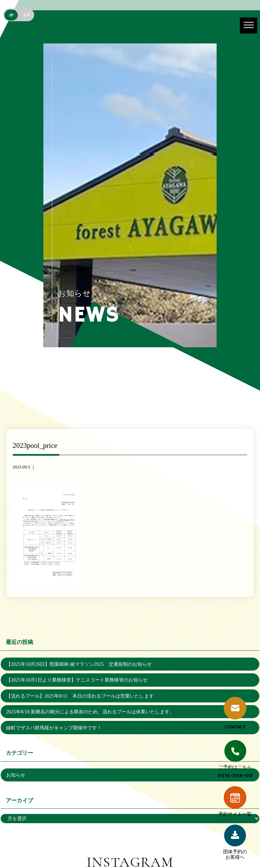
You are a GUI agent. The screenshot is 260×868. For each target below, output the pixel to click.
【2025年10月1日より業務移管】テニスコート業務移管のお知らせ (77, 680)
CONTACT (235, 714)
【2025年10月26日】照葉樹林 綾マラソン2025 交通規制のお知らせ (79, 664)
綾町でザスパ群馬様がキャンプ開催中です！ (54, 728)
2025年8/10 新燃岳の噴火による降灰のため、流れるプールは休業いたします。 (90, 712)
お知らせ (16, 775)
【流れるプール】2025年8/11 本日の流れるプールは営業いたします (80, 696)
